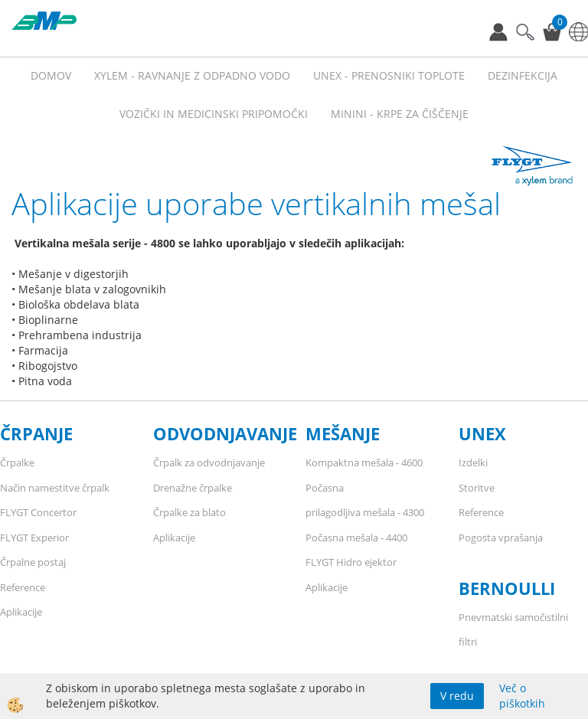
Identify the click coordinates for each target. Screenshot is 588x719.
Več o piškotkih (522, 696)
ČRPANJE (36, 433)
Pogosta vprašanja (501, 538)
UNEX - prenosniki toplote (389, 75)
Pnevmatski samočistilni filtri (513, 630)
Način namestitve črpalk (55, 488)
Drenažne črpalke (193, 488)
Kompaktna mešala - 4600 (364, 462)
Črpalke (17, 462)
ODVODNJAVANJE (225, 433)
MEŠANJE (343, 433)
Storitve (477, 488)
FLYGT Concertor (38, 512)
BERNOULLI (507, 588)
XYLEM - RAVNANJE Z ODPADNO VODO (192, 75)
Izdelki (473, 462)
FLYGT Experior (34, 538)
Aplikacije (21, 612)
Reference (23, 587)
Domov (51, 75)
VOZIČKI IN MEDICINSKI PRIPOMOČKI (214, 114)
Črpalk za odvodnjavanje (209, 462)
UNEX (482, 433)
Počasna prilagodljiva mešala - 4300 (365, 500)
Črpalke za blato (189, 512)
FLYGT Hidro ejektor (351, 562)
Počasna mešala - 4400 (356, 538)
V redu (457, 696)
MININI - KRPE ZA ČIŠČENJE (400, 114)
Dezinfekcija (523, 75)
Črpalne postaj (33, 562)
